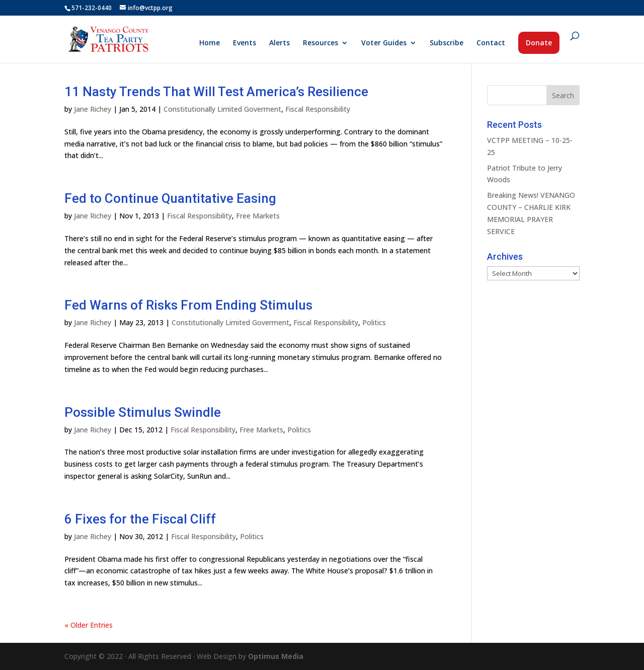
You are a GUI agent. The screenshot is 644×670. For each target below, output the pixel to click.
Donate (539, 43)
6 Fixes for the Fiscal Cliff (140, 519)
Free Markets (258, 216)
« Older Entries (89, 625)
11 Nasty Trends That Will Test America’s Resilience (216, 92)
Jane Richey (93, 109)
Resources (320, 43)
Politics (374, 322)
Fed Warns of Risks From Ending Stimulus (188, 305)
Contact (491, 43)
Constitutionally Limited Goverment (222, 109)
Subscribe (447, 43)
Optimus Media (276, 656)
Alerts (279, 43)
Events (245, 43)
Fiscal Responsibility (318, 109)
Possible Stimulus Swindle (143, 412)
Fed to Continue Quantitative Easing (170, 198)
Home (210, 43)
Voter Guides (384, 43)
